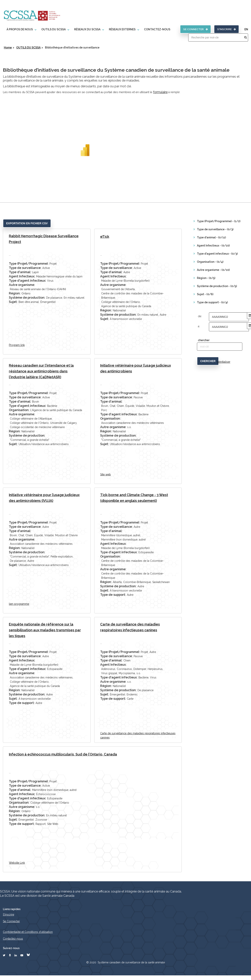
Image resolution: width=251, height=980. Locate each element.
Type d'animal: (20, 272)
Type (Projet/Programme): (29, 263)
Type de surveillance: (25, 268)
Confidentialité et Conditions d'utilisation (28, 932)
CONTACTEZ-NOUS (156, 29)
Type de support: (113, 595)
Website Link (17, 863)
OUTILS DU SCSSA (53, 29)
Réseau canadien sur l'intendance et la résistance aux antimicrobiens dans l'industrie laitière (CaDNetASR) (41, 371)
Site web (106, 474)
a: (199, 326)
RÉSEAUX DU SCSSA (86, 29)
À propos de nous (19, 29)
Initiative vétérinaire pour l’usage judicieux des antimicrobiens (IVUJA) (44, 498)
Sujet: (13, 302)
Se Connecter (11, 921)
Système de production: (27, 297)
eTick (105, 236)
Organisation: (19, 410)
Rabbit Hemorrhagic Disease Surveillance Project (44, 239)
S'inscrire (226, 29)
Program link (17, 345)
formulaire (160, 92)
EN (246, 29)
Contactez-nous (13, 939)
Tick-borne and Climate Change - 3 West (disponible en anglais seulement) (134, 498)
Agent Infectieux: (22, 276)
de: (200, 316)
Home (8, 47)
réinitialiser (224, 362)
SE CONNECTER (195, 29)
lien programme (19, 604)
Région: (15, 293)
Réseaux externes (121, 29)
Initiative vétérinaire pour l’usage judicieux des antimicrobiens (136, 368)
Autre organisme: (22, 285)
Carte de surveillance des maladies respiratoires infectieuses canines (130, 627)
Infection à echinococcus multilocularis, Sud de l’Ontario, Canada (63, 754)
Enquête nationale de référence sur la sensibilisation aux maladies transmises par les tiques (45, 630)
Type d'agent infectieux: (28, 280)
